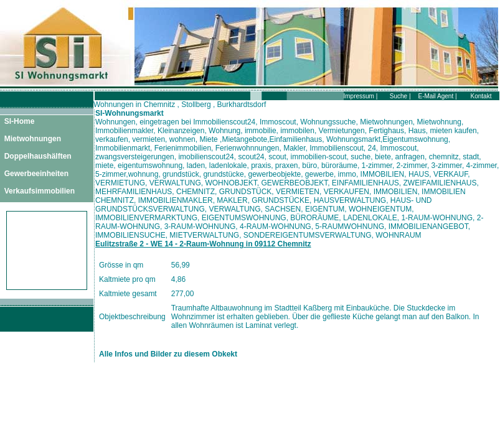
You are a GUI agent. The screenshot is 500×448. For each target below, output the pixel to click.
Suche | (400, 96)
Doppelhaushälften (38, 156)
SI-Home (20, 121)
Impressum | (361, 96)
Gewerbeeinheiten (36, 174)
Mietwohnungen (33, 139)
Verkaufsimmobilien (40, 191)
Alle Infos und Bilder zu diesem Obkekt (168, 354)
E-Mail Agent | (437, 96)
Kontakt (481, 96)
